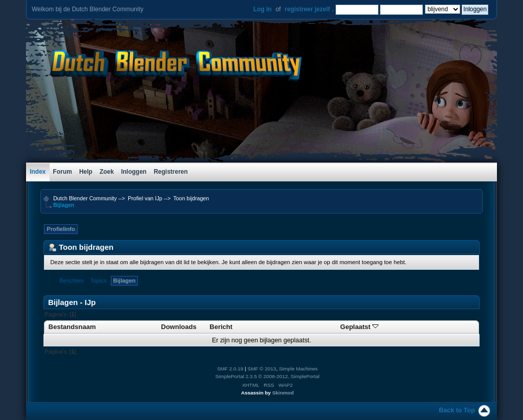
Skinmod (283, 393)
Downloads (179, 327)
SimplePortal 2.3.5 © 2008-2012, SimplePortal (267, 376)
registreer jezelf (307, 9)
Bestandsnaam (72, 327)
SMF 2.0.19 (230, 369)
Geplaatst (359, 327)
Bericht (221, 327)
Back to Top (457, 410)
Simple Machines (298, 369)
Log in (263, 9)
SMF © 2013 (262, 369)
